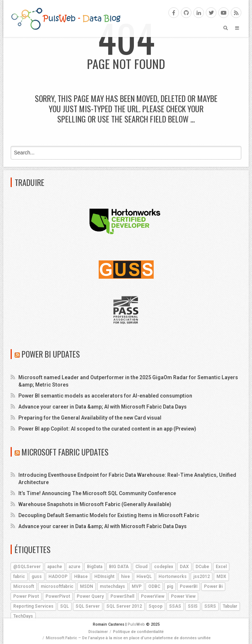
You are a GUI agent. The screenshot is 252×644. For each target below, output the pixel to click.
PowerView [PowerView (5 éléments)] (153, 596)
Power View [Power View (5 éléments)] (183, 596)
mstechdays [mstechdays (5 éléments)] (112, 586)
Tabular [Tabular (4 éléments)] (230, 606)
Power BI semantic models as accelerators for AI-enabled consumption (105, 396)
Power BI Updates (51, 354)
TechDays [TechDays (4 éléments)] (23, 616)
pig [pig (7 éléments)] (170, 586)
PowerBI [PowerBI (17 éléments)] (189, 586)
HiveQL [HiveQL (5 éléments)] (144, 577)
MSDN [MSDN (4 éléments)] (87, 586)
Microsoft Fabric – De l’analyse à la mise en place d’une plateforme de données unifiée (128, 638)
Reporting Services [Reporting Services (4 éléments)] (33, 606)
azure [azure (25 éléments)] (74, 567)
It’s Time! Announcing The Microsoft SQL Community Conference (97, 493)
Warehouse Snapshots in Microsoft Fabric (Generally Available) (95, 504)
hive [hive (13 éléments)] (125, 577)
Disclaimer (98, 632)
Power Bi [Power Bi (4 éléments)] (213, 586)
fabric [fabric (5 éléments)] (19, 577)
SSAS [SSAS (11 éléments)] (175, 606)
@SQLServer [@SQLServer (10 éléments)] (27, 567)
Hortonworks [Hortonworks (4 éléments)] (173, 577)
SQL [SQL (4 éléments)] (65, 606)
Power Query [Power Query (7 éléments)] (90, 596)
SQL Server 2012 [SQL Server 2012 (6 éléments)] (124, 606)
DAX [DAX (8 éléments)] (184, 567)
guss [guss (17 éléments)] (37, 577)
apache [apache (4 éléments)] (55, 567)
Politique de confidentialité (138, 632)
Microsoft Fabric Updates (65, 452)
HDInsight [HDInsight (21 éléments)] (104, 577)
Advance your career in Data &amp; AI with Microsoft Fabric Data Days (103, 407)
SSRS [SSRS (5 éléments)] (210, 606)
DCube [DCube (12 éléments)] (202, 567)
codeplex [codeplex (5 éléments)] (164, 567)
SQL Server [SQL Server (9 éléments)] (88, 606)
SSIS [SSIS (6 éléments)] (193, 606)
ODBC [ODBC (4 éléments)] (154, 586)
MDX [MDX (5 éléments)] (221, 577)
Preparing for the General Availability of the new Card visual (90, 418)
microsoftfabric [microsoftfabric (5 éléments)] (57, 586)
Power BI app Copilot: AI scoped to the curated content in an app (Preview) (107, 429)
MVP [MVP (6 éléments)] (137, 586)
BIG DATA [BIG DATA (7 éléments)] (119, 567)
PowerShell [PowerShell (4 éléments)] (122, 596)
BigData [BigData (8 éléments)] (95, 567)
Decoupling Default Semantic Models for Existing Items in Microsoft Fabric (109, 515)
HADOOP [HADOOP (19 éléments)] (58, 577)
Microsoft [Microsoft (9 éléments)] (24, 586)
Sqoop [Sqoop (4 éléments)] (156, 606)
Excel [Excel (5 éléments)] (221, 567)
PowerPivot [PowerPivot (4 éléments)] (58, 596)
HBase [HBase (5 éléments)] (81, 577)
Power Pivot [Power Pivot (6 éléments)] (26, 596)
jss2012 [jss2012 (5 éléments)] (202, 577)
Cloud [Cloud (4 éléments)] (141, 567)
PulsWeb (136, 624)
